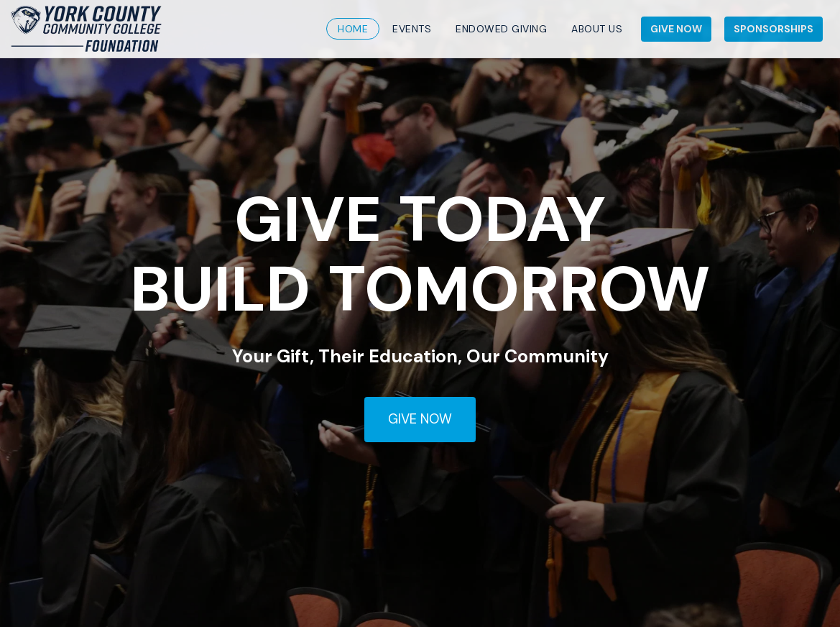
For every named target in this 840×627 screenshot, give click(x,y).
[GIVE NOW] (420, 420)
